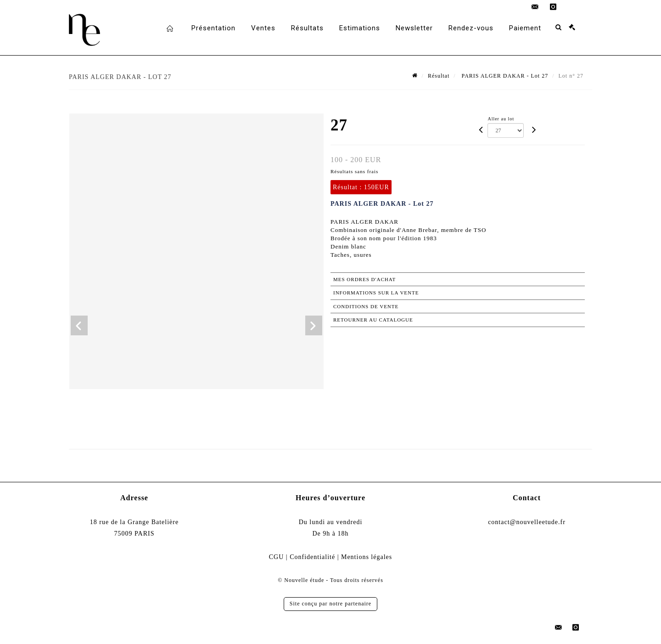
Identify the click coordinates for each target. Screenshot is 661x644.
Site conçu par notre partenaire (330, 604)
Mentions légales (367, 557)
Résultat (439, 76)
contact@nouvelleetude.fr (527, 522)
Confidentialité (312, 557)
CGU (277, 557)
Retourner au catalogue (373, 320)
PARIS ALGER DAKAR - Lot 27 (504, 76)
